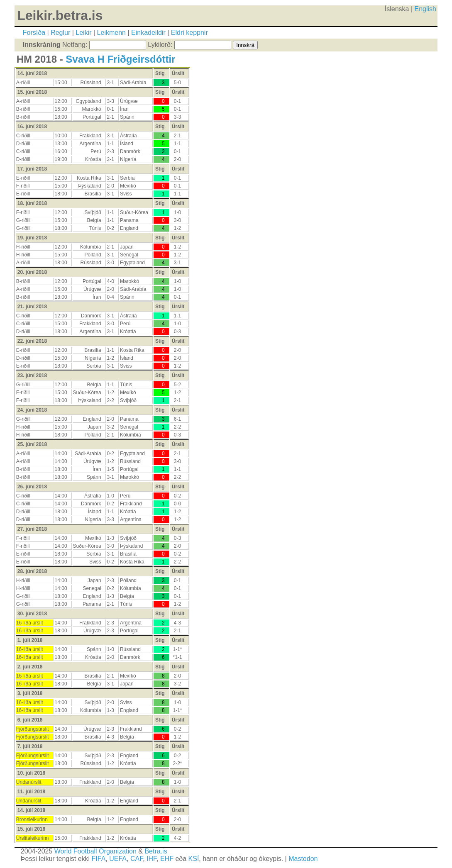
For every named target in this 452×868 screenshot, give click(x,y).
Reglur (60, 33)
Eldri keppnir (189, 33)
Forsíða (34, 33)
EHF (167, 859)
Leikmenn (111, 33)
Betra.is (156, 851)
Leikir (83, 33)
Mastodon (303, 859)
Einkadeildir (148, 33)
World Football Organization (95, 851)
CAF (137, 859)
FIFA (99, 859)
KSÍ (194, 859)
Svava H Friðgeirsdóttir (120, 59)
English (425, 9)
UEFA (118, 859)
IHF (151, 859)
